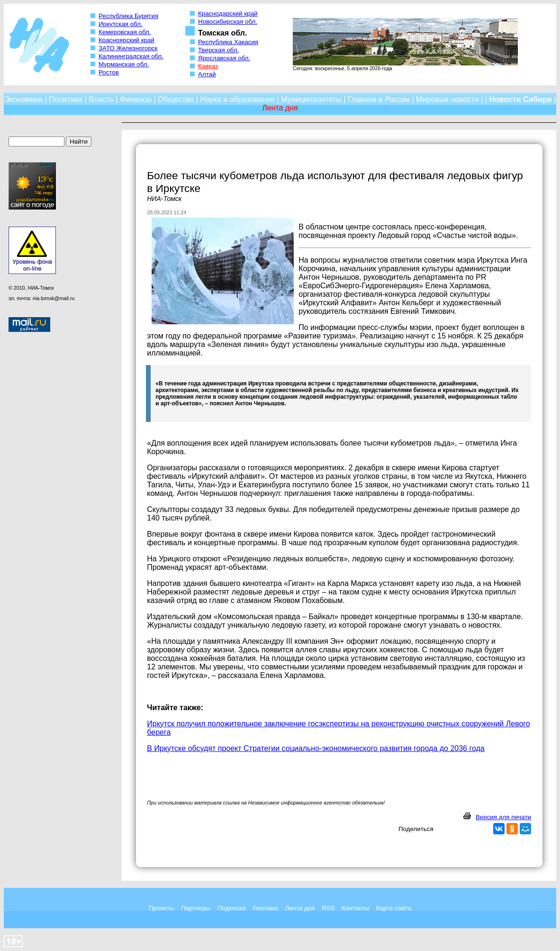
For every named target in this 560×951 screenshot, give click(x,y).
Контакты (355, 908)
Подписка (231, 908)
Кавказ (208, 66)
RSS (328, 908)
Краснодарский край (228, 14)
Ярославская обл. (224, 58)
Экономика (24, 99)
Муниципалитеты (311, 99)
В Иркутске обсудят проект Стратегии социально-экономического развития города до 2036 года (316, 748)
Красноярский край (126, 40)
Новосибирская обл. (228, 22)
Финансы (136, 99)
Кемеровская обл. (125, 32)
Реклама (265, 908)
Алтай (207, 74)
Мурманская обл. (124, 64)
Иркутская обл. (121, 24)
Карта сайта (394, 908)
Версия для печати (503, 817)
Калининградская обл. (131, 56)
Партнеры (196, 908)
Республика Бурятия (128, 16)
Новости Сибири (520, 99)
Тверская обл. (218, 50)
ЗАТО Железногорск (128, 48)
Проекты (161, 908)
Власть (101, 99)
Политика (66, 99)
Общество (176, 99)
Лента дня (300, 908)
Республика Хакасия (228, 42)
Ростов (109, 72)
